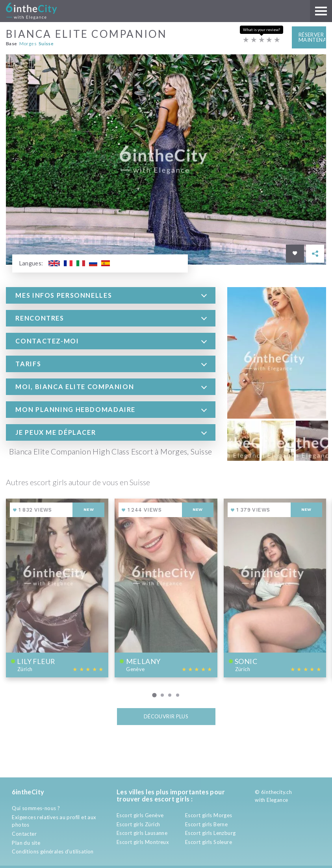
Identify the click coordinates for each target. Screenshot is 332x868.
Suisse (46, 43)
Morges (28, 43)
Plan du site (26, 843)
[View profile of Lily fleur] (57, 588)
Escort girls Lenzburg (210, 833)
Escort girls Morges (209, 815)
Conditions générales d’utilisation (53, 851)
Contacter (24, 834)
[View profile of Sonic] (275, 588)
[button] (111, 295)
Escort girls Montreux (143, 842)
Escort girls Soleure (209, 842)
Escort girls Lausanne (142, 833)
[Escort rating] (262, 40)
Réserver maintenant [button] (312, 37)
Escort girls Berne (206, 824)
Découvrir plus (166, 716)
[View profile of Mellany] (166, 588)
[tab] (111, 295)
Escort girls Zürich (138, 824)
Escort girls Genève (140, 815)
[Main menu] (321, 11)
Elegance (277, 800)
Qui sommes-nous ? (36, 808)
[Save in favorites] (295, 253)
